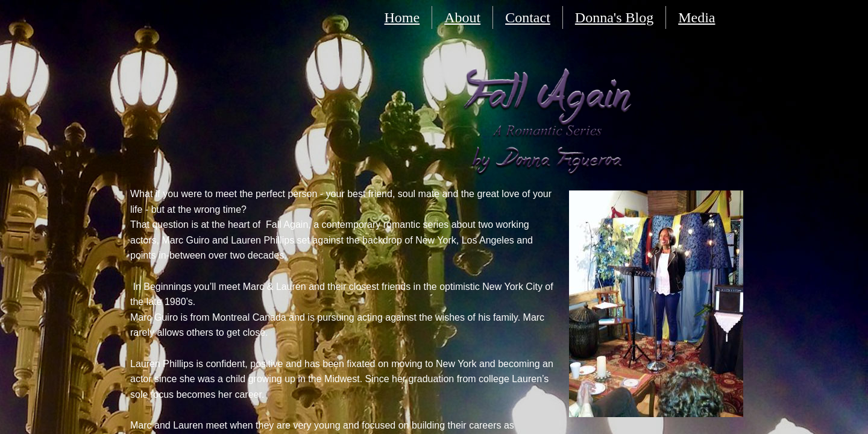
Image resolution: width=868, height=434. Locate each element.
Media (697, 17)
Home (402, 17)
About (462, 17)
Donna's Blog (614, 17)
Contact (528, 17)
